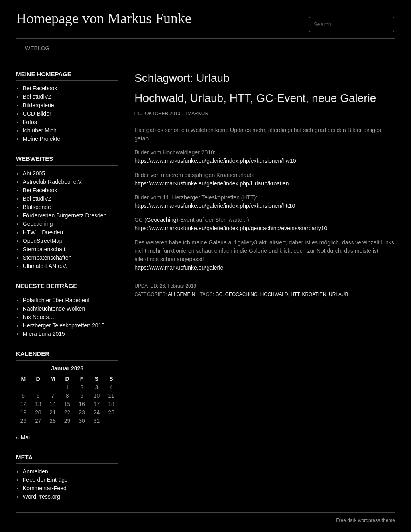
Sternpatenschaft (44, 249)
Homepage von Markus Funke (104, 18)
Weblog (37, 48)
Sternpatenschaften (47, 258)
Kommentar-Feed (45, 488)
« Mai (23, 437)
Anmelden (36, 471)
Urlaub (338, 294)
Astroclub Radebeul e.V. (53, 182)
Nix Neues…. (39, 317)
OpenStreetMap (43, 241)
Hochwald (274, 294)
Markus (198, 114)
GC (219, 294)
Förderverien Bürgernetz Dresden (65, 215)
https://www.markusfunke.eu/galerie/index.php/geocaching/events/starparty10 (231, 228)
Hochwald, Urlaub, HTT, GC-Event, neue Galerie (255, 98)
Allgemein (181, 294)
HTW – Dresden (43, 232)
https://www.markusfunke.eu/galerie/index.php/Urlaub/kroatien (212, 183)
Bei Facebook (40, 88)
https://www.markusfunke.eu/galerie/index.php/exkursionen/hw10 (215, 161)
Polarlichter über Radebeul (56, 300)
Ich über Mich (40, 130)
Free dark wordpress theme (365, 520)
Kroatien (314, 294)
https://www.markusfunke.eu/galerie (179, 268)
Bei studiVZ (37, 97)
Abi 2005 (34, 173)
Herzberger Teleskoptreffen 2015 (64, 325)
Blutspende (37, 207)
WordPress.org (42, 497)
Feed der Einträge (45, 480)
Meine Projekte (42, 139)
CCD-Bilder (37, 114)
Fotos (30, 122)
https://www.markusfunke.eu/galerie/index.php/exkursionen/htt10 (215, 206)
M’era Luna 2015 (44, 334)
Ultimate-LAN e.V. (45, 266)
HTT (295, 294)
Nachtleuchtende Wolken (54, 309)
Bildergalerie (39, 105)
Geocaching (162, 220)
